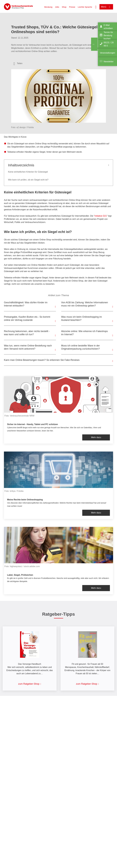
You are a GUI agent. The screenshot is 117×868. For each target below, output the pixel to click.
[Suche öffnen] (96, 7)
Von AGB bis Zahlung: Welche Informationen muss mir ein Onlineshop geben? (85, 304)
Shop (64, 7)
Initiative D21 (101, 216)
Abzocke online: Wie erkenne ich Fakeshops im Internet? (84, 333)
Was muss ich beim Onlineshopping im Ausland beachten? (82, 318)
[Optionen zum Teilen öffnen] (18, 63)
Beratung (48, 7)
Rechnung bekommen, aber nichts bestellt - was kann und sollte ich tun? (27, 333)
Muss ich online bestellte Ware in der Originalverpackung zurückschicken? (80, 347)
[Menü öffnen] (106, 7)
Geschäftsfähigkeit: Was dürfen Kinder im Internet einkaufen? (26, 304)
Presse (72, 7)
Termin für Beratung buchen (108, 35)
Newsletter (109, 62)
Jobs (57, 7)
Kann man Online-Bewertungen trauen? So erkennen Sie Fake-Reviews (42, 360)
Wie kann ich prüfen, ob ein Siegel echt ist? (28, 180)
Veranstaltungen (108, 53)
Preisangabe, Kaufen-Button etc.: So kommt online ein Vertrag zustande (27, 318)
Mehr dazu (96, 437)
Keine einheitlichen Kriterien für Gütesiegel (28, 172)
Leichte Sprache (85, 7)
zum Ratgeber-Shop (29, 684)
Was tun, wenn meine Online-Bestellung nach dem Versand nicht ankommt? (28, 347)
